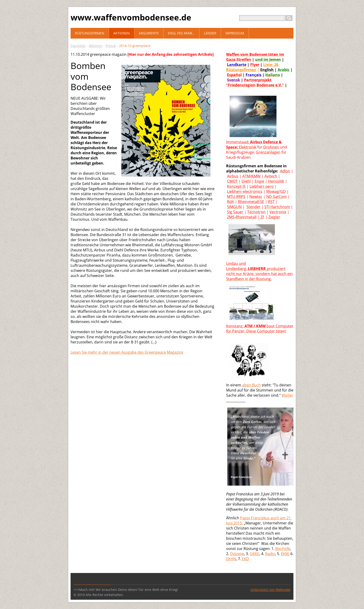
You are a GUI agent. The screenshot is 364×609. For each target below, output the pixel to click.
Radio (270, 554)
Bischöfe (283, 549)
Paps (244, 518)
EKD (245, 559)
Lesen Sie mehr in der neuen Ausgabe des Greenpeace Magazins (127, 352)
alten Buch (251, 385)
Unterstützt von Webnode (270, 590)
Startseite (78, 46)
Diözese (237, 554)
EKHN (231, 559)
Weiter (287, 395)
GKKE (255, 554)
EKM (285, 554)
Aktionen (96, 46)
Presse (111, 46)
